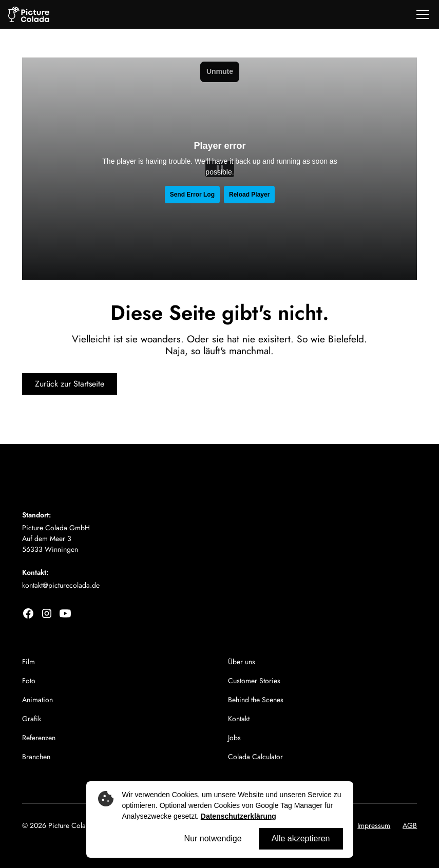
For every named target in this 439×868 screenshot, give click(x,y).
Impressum (374, 825)
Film (28, 662)
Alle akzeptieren (301, 838)
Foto (29, 681)
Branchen (36, 757)
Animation (37, 700)
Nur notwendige (213, 838)
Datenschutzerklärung (238, 816)
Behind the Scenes (256, 700)
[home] (29, 15)
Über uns (242, 662)
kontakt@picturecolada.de (61, 585)
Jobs (234, 738)
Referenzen (39, 738)
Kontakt (239, 719)
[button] (421, 14)
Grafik (32, 719)
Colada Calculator (255, 757)
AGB (410, 825)
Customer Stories (254, 681)
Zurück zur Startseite (70, 384)
